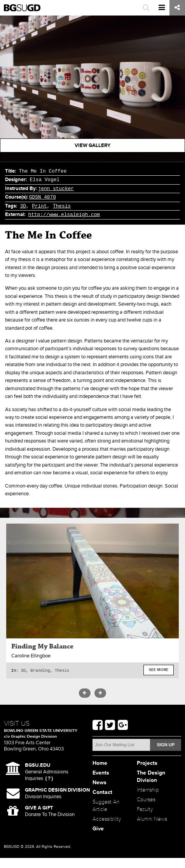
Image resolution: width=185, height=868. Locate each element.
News (99, 793)
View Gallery (92, 145)
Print (39, 206)
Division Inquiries (57, 803)
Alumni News (152, 829)
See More (159, 670)
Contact (102, 802)
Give (98, 839)
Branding (40, 671)
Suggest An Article (106, 816)
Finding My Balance (42, 647)
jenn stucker (56, 188)
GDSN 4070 (43, 197)
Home (100, 773)
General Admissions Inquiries (47, 782)
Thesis (62, 206)
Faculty (145, 819)
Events (101, 783)
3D (23, 206)
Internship (148, 800)
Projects (147, 773)
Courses (146, 810)
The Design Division (151, 787)
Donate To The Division (50, 821)
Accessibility (107, 829)
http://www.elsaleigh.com (64, 214)
